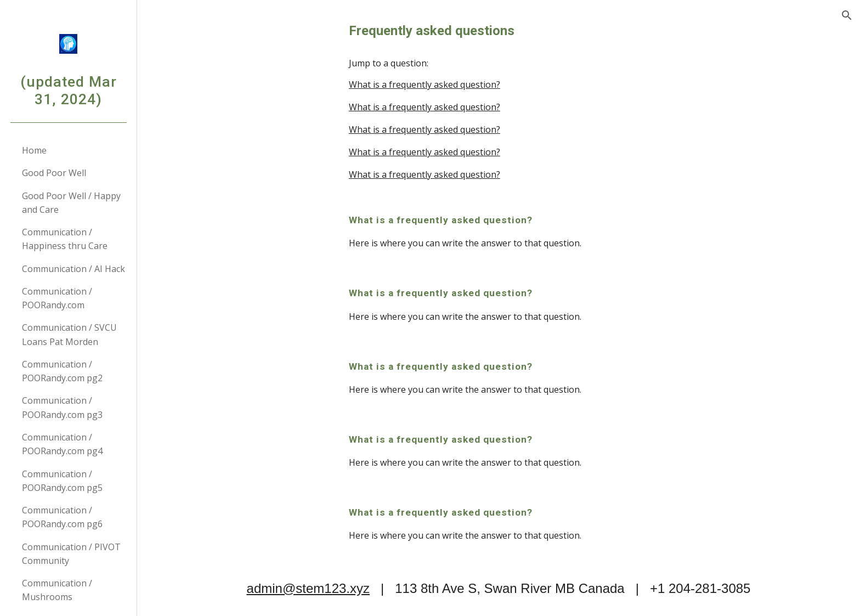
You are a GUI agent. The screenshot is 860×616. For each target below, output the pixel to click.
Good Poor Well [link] (54, 173)
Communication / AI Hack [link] (73, 269)
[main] (499, 31)
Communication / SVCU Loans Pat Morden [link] (69, 334)
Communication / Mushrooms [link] (57, 590)
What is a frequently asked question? (425, 84)
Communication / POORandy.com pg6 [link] (62, 517)
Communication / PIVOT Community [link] (71, 554)
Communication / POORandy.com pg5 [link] (62, 481)
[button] (847, 15)
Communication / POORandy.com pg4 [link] (62, 444)
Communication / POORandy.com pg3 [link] (62, 407)
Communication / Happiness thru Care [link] (65, 239)
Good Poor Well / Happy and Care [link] (71, 203)
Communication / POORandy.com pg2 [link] (62, 371)
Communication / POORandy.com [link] (57, 298)
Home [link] (34, 150)
